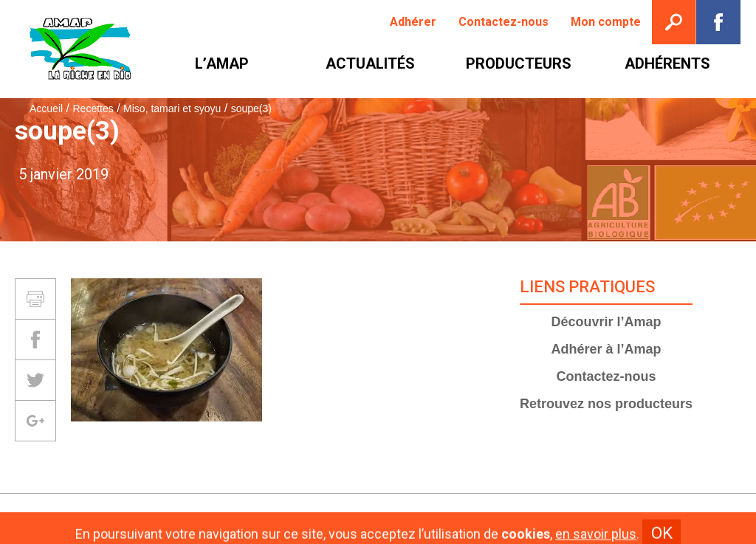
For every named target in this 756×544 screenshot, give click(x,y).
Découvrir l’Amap (606, 322)
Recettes (93, 109)
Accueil (46, 109)
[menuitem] (413, 22)
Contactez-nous (606, 376)
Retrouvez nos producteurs (606, 404)
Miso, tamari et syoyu (172, 109)
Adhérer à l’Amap (606, 349)
